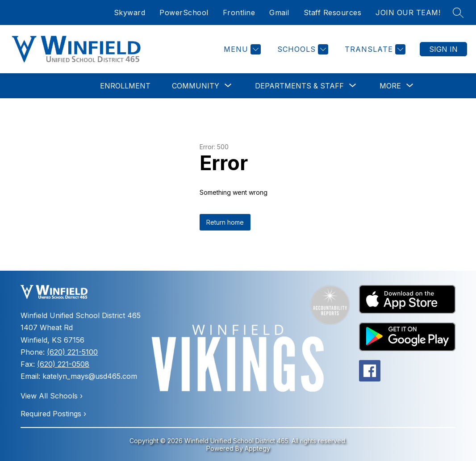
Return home (225, 222)
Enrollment (125, 86)
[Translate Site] (374, 49)
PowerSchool (184, 13)
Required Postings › (53, 414)
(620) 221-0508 (63, 364)
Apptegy (257, 448)
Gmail (279, 13)
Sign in (443, 49)
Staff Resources (333, 13)
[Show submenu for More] (390, 86)
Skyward (130, 13)
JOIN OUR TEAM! (408, 13)
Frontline (239, 13)
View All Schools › (52, 396)
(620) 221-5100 (72, 352)
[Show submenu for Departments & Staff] (299, 86)
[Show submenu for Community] (196, 86)
